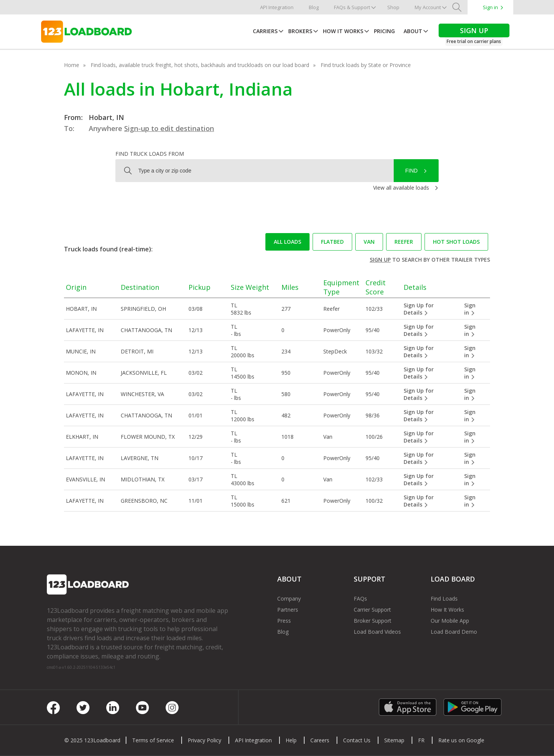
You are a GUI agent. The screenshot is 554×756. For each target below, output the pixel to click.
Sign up (380, 260)
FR (421, 740)
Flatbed (332, 242)
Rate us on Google (461, 740)
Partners (288, 610)
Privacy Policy (204, 740)
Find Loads (444, 599)
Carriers (265, 31)
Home (72, 65)
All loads (287, 242)
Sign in (490, 7)
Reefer (404, 242)
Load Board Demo (454, 632)
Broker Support (373, 621)
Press (284, 621)
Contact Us (357, 740)
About (413, 31)
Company (289, 599)
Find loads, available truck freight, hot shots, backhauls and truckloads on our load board (200, 65)
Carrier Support (372, 610)
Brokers (300, 31)
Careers (320, 740)
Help (291, 740)
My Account (428, 7)
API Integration (277, 7)
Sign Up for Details (419, 309)
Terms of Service (153, 740)
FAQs (360, 599)
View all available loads (401, 188)
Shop (393, 7)
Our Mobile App (450, 621)
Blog (314, 7)
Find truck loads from (150, 154)
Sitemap (394, 740)
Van (369, 242)
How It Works (343, 31)
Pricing (384, 31)
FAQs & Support (352, 7)
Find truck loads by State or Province (366, 65)
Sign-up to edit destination (169, 128)
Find (411, 171)
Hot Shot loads (456, 242)
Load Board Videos (377, 632)
